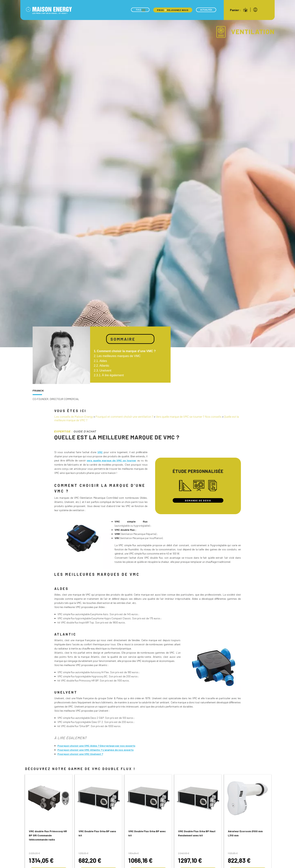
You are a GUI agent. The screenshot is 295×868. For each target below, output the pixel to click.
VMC (100, 452)
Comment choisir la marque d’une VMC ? (126, 351)
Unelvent (105, 371)
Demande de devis (198, 500)
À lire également (113, 375)
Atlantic (104, 366)
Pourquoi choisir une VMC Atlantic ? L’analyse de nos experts (96, 750)
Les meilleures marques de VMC (119, 356)
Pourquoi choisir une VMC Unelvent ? (80, 754)
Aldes (103, 361)
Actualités (206, 10)
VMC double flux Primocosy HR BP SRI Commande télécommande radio (48, 835)
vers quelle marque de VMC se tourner (111, 460)
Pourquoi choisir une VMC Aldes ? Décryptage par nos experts (96, 746)
